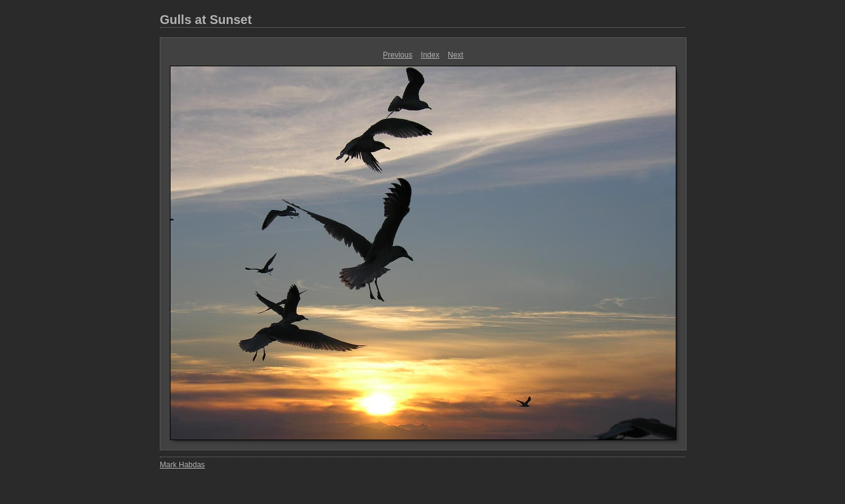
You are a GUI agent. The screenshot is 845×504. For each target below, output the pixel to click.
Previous (398, 55)
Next (456, 55)
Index (430, 55)
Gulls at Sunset (206, 20)
